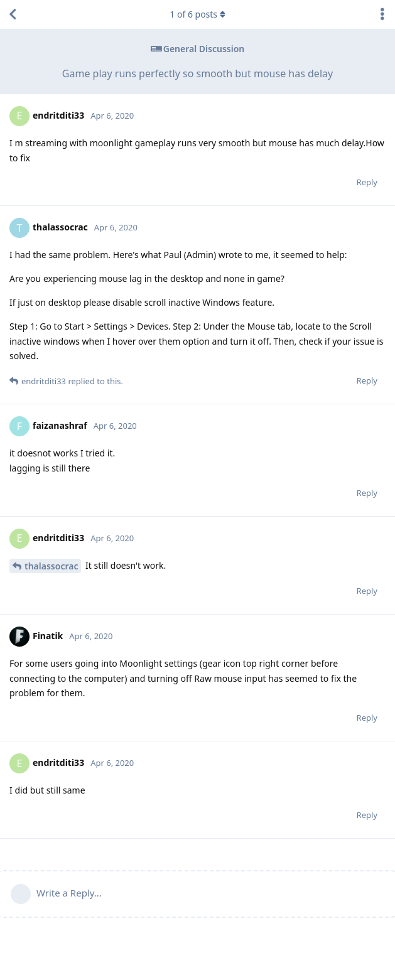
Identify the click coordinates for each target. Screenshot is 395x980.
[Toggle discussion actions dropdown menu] (382, 14)
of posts (197, 14)
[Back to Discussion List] (13, 14)
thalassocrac (51, 566)
